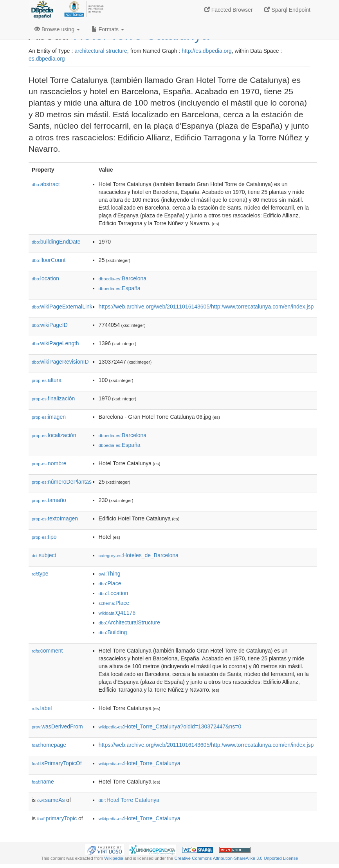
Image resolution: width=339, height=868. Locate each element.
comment (47, 651)
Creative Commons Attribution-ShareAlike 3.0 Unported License (236, 858)
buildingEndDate (56, 242)
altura (47, 380)
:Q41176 (117, 613)
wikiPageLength (55, 343)
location (45, 278)
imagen (49, 417)
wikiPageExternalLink (62, 307)
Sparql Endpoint (287, 10)
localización (54, 435)
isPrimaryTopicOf (57, 763)
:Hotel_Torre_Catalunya (140, 763)
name (43, 782)
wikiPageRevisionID (60, 362)
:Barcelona (123, 278)
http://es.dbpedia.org (207, 51)
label (42, 708)
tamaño (49, 500)
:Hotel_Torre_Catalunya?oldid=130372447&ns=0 (170, 726)
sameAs (51, 800)
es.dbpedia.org (47, 59)
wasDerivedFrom (57, 726)
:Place (110, 583)
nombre (49, 463)
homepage (49, 745)
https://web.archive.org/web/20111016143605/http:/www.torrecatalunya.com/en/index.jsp (206, 307)
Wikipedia (114, 858)
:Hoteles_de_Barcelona (139, 555)
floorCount (49, 260)
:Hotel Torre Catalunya (129, 800)
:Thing (110, 574)
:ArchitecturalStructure (129, 622)
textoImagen (55, 518)
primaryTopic (57, 818)
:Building (113, 632)
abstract (46, 184)
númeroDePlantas (62, 482)
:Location (114, 593)
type (40, 574)
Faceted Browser (229, 10)
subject (44, 555)
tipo (44, 537)
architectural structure (101, 51)
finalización (53, 398)
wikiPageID (50, 325)
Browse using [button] (57, 29)
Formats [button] (108, 29)
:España (120, 288)
